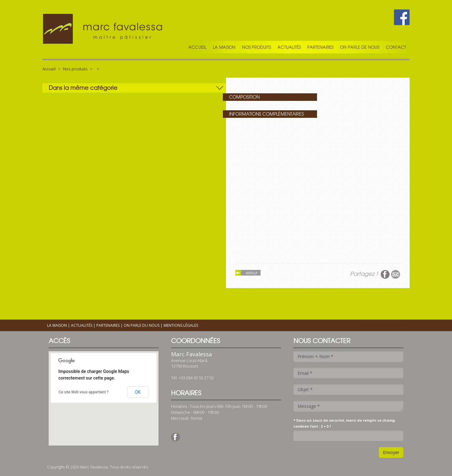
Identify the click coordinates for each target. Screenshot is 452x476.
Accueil (197, 47)
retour (251, 273)
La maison (224, 47)
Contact (396, 47)
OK (138, 392)
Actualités (289, 47)
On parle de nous (360, 47)
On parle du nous (142, 325)
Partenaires (320, 47)
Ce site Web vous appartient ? (84, 392)
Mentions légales (181, 325)
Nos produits (256, 47)
